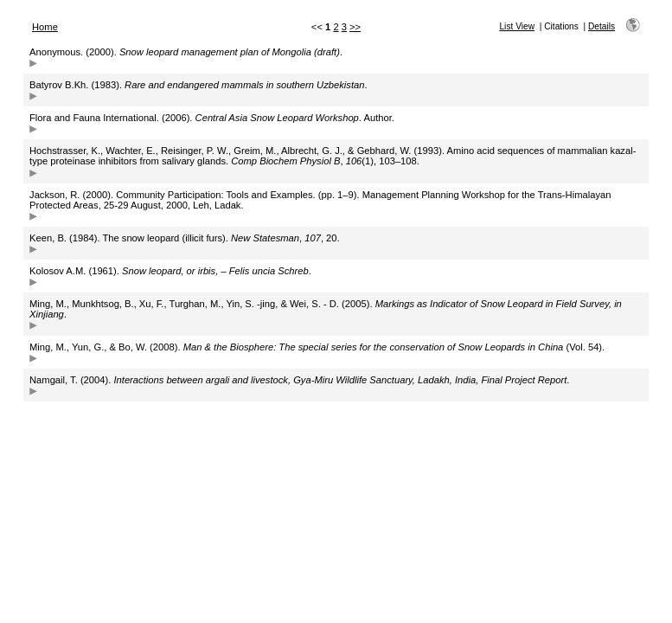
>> (355, 27)
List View (517, 26)
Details (602, 26)
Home (45, 27)
